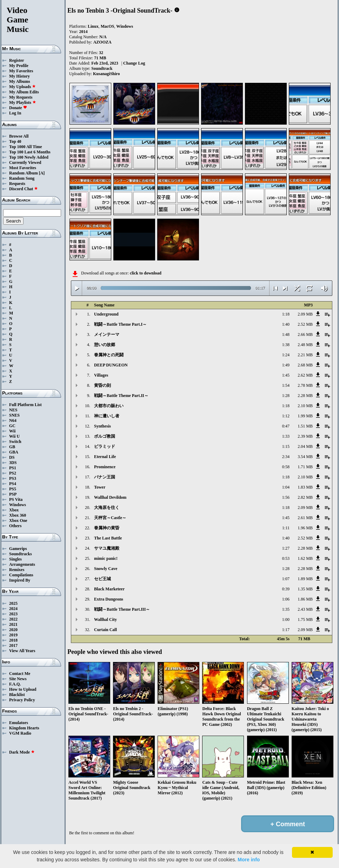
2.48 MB (305, 345)
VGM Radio (20, 733)
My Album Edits (24, 92)
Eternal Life (105, 457)
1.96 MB (305, 528)
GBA (14, 452)
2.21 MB (305, 355)
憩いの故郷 (105, 345)
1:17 (286, 630)
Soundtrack (102, 68)
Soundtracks (21, 554)
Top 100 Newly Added (29, 157)
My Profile (19, 66)
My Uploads (22, 87)
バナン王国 (105, 477)
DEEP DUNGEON (111, 365)
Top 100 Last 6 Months (30, 152)
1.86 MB (305, 599)
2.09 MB (305, 314)
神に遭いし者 (107, 416)
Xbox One (18, 521)
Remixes (17, 570)
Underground (106, 314)
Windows (18, 505)
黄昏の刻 (102, 385)
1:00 (286, 619)
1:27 (286, 548)
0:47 (286, 426)
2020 (13, 630)
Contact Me (20, 674)
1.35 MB (305, 589)
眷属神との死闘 (109, 355)
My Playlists (23, 102)
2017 (13, 645)
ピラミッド (105, 446)
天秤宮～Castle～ (110, 518)
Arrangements (22, 564)
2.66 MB (305, 334)
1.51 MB (305, 426)
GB (12, 447)
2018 (13, 640)
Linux (93, 26)
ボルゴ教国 (105, 436)
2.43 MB (305, 609)
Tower (100, 487)
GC (12, 426)
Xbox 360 (18, 515)
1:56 (286, 497)
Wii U (14, 436)
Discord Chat (24, 189)
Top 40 (15, 141)
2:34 (286, 457)
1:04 (286, 487)
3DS (13, 463)
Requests (17, 184)
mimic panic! (106, 558)
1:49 (286, 365)
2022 (13, 619)
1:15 (286, 446)
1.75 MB (305, 619)
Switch (15, 442)
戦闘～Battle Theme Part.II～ (121, 396)
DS (12, 457)
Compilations (21, 575)
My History (19, 76)
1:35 (286, 609)
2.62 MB (305, 375)
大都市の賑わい (109, 406)
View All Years (22, 651)
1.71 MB (305, 467)
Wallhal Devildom (110, 497)
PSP (13, 494)
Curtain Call (105, 630)
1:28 (286, 396)
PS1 (13, 468)
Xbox (14, 510)
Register (17, 60)
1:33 (286, 436)
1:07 (286, 579)
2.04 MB (305, 446)
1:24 (286, 355)
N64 (13, 420)
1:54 (286, 385)
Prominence (105, 467)
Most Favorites (23, 168)
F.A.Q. (15, 684)
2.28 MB (305, 396)
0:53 (286, 558)
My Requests (21, 97)
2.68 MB (305, 365)
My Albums (20, 81)
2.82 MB (305, 497)
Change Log (134, 63)
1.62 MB (305, 558)
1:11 (286, 528)
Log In (15, 113)
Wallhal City (105, 619)
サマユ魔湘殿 (107, 548)
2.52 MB (305, 324)
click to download (146, 273)
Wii (12, 431)
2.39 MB (305, 436)
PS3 (13, 478)
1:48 (286, 334)
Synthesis (102, 426)
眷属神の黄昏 (107, 528)
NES (13, 410)
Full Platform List (25, 405)
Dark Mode (22, 752)
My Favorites (21, 71)
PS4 (13, 484)
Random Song (22, 178)
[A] (42, 173)
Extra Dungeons (109, 599)
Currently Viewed (25, 163)
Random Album (24, 173)
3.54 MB (305, 457)
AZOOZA (102, 42)
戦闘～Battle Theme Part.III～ (122, 609)
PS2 (13, 473)
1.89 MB (305, 579)
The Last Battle (108, 538)
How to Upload (23, 689)
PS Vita (16, 499)
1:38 (286, 345)
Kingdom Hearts (24, 728)
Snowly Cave (106, 569)
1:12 (286, 416)
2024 (13, 609)
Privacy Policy (22, 700)
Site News (18, 679)
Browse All (19, 136)
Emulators (19, 723)
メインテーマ (107, 334)
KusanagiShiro (106, 74)
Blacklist (17, 695)
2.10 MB (305, 406)
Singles (15, 559)
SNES (14, 415)
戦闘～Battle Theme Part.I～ (120, 324)
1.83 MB (305, 487)
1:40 (286, 324)
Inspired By (20, 580)
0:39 (286, 589)
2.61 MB (305, 518)
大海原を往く (107, 508)
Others (15, 526)
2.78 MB (305, 385)
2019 (13, 635)
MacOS (108, 26)
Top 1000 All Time (25, 147)
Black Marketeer (109, 589)
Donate (18, 108)
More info (249, 860)
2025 (13, 603)
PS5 (13, 489)
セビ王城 (102, 579)
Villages (101, 375)
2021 (13, 624)
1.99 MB (305, 416)
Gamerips (18, 549)
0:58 (286, 467)
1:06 (286, 599)
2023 (13, 614)
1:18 (286, 314)
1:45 (286, 375)
